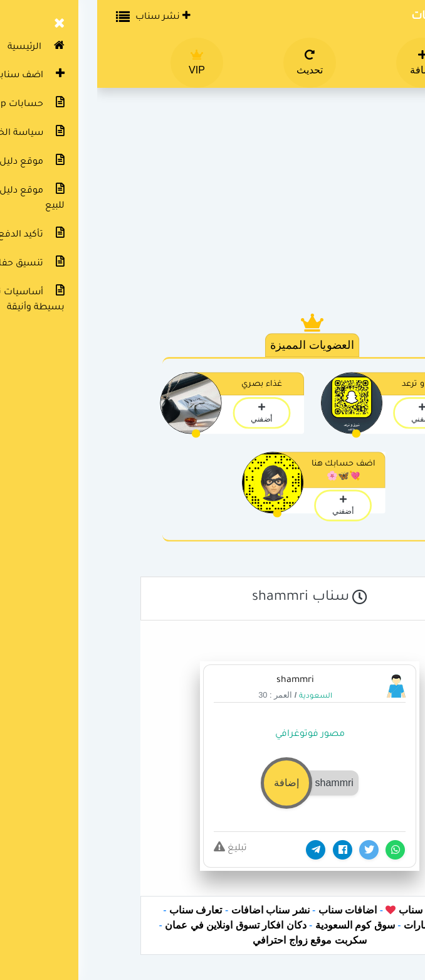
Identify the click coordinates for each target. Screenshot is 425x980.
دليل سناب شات (357, 17)
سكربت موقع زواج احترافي (212, 940)
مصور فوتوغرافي (213, 735)
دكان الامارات (335, 925)
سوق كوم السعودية (258, 925)
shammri (198, 681)
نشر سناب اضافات (173, 910)
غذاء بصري (165, 385)
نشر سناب (66, 16)
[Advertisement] (212, 207)
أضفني (325, 413)
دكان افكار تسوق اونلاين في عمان (138, 925)
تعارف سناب (98, 910)
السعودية (218, 697)
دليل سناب (322, 910)
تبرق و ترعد (325, 385)
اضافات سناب (250, 910)
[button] (212, 782)
